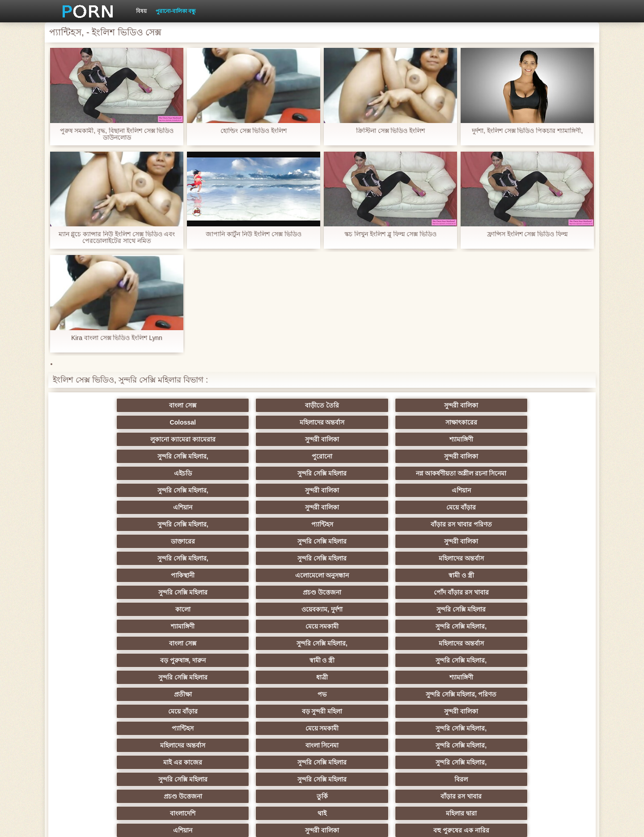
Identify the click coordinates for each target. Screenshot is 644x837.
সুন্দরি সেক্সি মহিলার (191, 453)
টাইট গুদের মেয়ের (366, 742)
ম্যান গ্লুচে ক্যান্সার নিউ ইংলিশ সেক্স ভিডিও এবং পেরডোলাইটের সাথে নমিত (117, 238)
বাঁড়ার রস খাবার (541, 606)
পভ (453, 555)
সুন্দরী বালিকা (278, 405)
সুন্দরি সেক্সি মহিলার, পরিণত (541, 555)
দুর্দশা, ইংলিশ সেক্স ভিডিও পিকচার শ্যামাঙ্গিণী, (527, 131)
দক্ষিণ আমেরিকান (278, 640)
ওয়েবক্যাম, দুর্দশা (191, 521)
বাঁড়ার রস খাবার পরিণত (541, 470)
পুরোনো (453, 422)
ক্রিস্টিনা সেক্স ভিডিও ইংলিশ (391, 131)
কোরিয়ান (103, 725)
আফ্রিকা (103, 742)
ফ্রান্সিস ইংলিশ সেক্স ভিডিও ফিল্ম (527, 234)
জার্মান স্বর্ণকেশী (541, 674)
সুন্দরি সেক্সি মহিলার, (366, 422)
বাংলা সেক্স (103, 405)
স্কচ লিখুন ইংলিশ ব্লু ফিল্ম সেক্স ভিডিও (390, 234)
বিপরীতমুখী (541, 725)
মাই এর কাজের (366, 589)
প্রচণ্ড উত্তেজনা (453, 504)
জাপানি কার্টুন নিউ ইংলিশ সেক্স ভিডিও (253, 234)
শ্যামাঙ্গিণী (278, 422)
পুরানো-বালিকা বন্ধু (176, 11)
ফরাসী (541, 708)
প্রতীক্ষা (366, 555)
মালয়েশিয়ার (366, 691)
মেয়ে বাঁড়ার (278, 470)
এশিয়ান (541, 453)
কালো (103, 521)
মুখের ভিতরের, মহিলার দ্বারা (454, 725)
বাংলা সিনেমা (191, 589)
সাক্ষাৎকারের (541, 405)
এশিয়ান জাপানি (541, 691)
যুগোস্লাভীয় (366, 708)
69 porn (278, 708)
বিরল (278, 606)
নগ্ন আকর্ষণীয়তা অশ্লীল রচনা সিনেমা (278, 441)
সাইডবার (278, 657)
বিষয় (141, 11)
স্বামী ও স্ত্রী (278, 504)
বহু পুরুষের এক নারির (541, 623)
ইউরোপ (103, 657)
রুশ (191, 725)
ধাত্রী (191, 555)
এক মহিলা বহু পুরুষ (278, 674)
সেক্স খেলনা (278, 725)
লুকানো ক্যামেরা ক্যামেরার (103, 422)
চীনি (366, 657)
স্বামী (453, 742)
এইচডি (103, 453)
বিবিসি (191, 657)
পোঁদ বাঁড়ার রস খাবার (541, 504)
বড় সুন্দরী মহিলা (191, 572)
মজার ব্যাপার (191, 640)
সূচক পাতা (475, 823)
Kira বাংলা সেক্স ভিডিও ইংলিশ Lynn (117, 338)
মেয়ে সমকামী (453, 521)
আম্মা (366, 640)
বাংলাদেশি (103, 623)
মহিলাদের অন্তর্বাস (453, 405)
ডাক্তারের (103, 487)
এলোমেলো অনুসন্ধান (191, 504)
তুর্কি (453, 606)
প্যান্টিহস (453, 470)
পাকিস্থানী (103, 504)
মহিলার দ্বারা (278, 623)
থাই (191, 623)
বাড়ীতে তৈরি (191, 405)
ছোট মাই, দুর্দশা (541, 640)
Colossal (366, 405)
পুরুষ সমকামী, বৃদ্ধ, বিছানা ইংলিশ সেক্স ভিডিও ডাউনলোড (117, 134)
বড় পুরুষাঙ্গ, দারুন (366, 538)
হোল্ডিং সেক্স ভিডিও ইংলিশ (254, 131)
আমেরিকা (103, 708)
